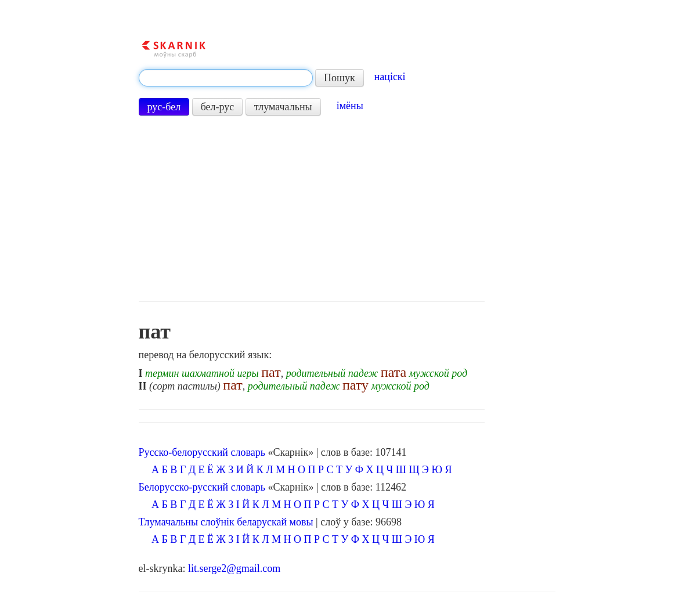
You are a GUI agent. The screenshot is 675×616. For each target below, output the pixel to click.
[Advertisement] (312, 208)
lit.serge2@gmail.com (234, 568)
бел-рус (218, 107)
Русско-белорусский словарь (202, 452)
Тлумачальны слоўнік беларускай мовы (226, 522)
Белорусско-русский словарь (202, 487)
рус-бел (164, 107)
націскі (390, 77)
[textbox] (226, 78)
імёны (350, 106)
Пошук (340, 78)
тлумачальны (283, 107)
